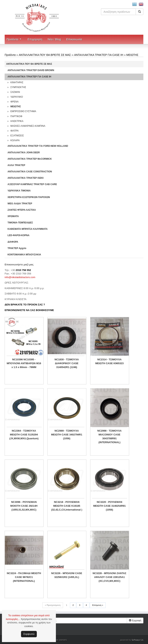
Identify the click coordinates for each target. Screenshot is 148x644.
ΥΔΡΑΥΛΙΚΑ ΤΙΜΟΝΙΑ (19, 191)
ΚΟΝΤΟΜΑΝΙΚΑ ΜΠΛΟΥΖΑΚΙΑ (24, 255)
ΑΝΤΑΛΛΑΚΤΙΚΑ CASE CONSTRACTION (30, 172)
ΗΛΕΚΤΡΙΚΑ (17, 121)
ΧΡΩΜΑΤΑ (13, 216)
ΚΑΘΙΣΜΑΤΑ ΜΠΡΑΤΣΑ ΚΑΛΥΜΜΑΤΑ (28, 229)
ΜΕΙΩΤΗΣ (132, 55)
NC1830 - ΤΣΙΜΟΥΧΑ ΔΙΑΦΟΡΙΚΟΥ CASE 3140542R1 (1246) (67, 363)
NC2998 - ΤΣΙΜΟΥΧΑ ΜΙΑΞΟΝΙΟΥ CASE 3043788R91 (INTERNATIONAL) (109, 436)
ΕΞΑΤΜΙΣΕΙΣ (17, 136)
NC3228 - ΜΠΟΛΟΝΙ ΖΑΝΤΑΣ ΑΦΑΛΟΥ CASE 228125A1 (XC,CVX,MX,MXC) (109, 577)
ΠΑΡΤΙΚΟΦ (16, 116)
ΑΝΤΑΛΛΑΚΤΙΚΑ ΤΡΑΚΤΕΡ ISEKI (26, 178)
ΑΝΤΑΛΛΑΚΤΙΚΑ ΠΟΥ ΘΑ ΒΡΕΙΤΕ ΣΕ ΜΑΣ (45, 55)
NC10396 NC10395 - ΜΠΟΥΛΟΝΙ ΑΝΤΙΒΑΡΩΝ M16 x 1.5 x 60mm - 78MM (24, 363)
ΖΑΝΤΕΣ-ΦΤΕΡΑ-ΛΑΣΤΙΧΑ (22, 210)
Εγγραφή (135, 621)
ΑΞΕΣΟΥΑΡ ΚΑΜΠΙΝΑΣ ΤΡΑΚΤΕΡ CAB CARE (32, 184)
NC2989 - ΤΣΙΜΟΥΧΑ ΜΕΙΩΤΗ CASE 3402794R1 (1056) (67, 435)
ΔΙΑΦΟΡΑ (13, 242)
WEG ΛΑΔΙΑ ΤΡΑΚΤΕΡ (20, 204)
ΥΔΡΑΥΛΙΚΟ (17, 97)
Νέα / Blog (54, 39)
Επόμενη (98, 605)
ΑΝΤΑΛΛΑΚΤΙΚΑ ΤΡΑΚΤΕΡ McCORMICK (30, 159)
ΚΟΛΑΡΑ (15, 140)
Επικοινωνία (74, 39)
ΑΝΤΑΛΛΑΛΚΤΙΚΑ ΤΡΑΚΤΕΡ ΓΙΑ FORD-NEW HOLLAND (38, 146)
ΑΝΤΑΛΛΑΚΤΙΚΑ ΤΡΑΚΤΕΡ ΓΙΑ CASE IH (99, 55)
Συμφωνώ (29, 634)
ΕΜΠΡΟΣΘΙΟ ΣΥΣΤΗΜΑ (23, 111)
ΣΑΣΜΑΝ (15, 92)
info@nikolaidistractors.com (20, 277)
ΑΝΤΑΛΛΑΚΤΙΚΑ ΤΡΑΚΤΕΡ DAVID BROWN (31, 70)
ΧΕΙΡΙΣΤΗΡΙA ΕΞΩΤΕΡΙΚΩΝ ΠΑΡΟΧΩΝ (29, 197)
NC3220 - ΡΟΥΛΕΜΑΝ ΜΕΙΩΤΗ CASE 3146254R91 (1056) (110, 506)
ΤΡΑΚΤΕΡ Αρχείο (17, 248)
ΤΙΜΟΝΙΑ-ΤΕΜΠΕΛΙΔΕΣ (20, 223)
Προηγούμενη (53, 605)
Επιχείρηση (35, 39)
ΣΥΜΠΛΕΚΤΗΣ (18, 87)
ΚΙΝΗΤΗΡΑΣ (17, 82)
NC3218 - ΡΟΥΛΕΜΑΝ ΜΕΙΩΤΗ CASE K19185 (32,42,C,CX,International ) (67, 506)
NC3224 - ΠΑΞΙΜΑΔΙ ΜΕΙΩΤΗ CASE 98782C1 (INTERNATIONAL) (24, 577)
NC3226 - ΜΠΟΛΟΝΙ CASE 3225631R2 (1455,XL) (67, 575)
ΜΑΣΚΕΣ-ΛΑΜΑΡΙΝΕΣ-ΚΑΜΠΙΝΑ (28, 126)
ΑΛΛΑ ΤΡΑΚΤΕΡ (16, 165)
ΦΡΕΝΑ (14, 102)
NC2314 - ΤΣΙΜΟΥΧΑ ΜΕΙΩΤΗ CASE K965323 (110, 361)
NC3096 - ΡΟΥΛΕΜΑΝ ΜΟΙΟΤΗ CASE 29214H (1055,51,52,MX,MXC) (24, 506)
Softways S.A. (138, 640)
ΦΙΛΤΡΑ (14, 131)
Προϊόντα (12, 39)
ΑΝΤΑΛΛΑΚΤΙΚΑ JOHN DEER (24, 153)
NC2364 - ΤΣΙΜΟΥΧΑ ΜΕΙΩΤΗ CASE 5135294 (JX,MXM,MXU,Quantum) (24, 435)
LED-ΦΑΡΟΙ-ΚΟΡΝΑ (18, 235)
